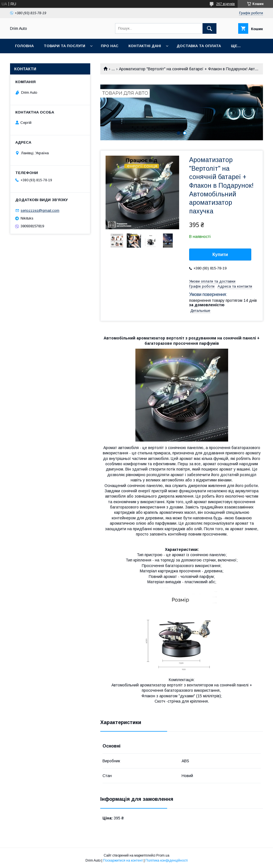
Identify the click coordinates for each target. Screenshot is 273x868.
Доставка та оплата (199, 46)
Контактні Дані (145, 46)
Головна (24, 46)
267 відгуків (226, 4)
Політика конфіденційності (167, 860)
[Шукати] (209, 28)
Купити (220, 255)
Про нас (110, 46)
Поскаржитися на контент (123, 860)
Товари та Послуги (64, 46)
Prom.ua (163, 855)
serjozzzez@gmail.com (40, 210)
